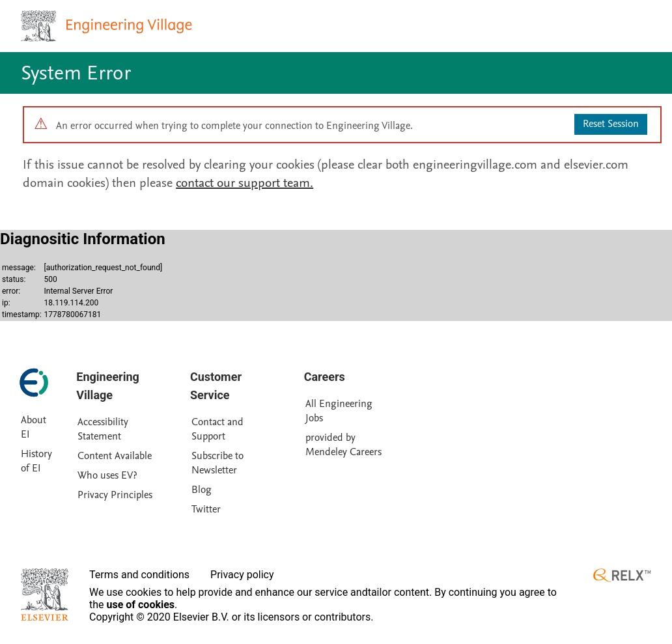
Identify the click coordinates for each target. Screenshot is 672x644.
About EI (34, 427)
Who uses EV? (107, 475)
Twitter (206, 509)
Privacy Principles (115, 495)
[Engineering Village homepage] (108, 26)
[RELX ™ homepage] (622, 575)
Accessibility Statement (103, 429)
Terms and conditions (139, 575)
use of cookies (141, 605)
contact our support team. (245, 183)
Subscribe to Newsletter (217, 463)
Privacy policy (242, 575)
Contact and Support (217, 429)
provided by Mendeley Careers (343, 445)
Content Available (115, 456)
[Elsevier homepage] (45, 595)
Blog (202, 490)
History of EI (36, 461)
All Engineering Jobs (339, 411)
